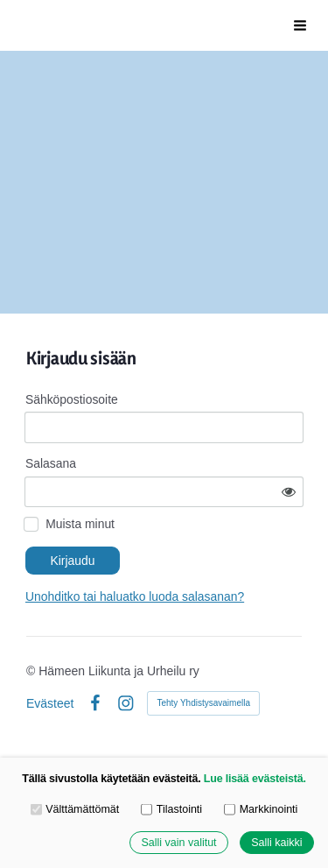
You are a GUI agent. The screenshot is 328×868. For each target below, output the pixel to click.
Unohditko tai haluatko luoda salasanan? (135, 596)
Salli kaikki (276, 843)
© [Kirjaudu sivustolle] (32, 671)
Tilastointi (171, 808)
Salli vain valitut (178, 843)
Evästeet (50, 703)
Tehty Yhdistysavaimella (203, 703)
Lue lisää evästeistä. (255, 779)
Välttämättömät (75, 808)
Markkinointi (261, 808)
